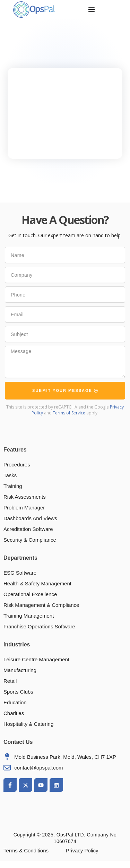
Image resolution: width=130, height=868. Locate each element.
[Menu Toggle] (92, 9)
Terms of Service (69, 413)
